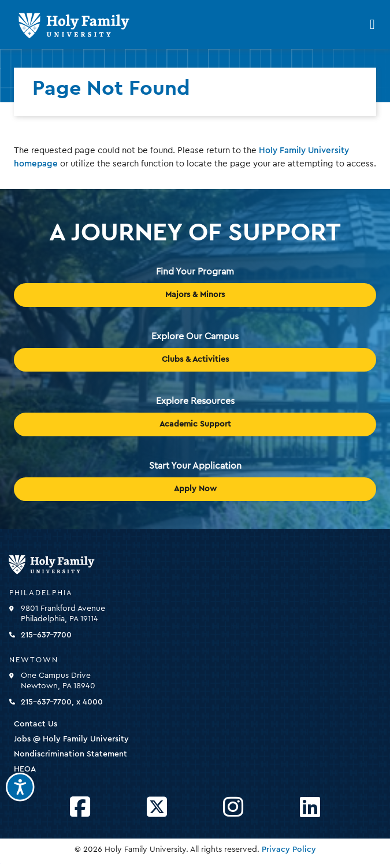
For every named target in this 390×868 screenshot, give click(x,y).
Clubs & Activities (195, 359)
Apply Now (195, 489)
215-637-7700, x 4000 (62, 702)
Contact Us (36, 724)
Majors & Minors (195, 295)
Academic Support (195, 424)
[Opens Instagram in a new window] (233, 808)
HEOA (25, 769)
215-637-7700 (46, 635)
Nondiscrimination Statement (70, 754)
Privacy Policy (289, 850)
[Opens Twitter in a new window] (157, 808)
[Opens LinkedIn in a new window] (310, 808)
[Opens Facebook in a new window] (80, 808)
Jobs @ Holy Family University (71, 739)
